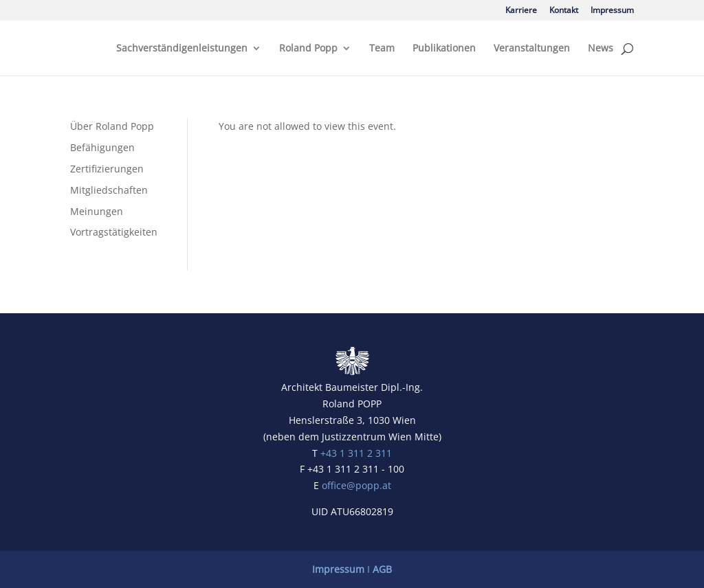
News (601, 49)
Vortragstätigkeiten (114, 232)
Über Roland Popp (112, 126)
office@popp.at (356, 485)
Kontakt (564, 11)
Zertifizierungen (107, 169)
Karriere (521, 11)
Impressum (612, 11)
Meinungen (97, 211)
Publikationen (444, 49)
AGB (382, 569)
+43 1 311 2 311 (356, 453)
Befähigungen (102, 147)
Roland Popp (308, 49)
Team (382, 49)
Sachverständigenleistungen (182, 49)
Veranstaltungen (532, 49)
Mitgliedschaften (109, 190)
